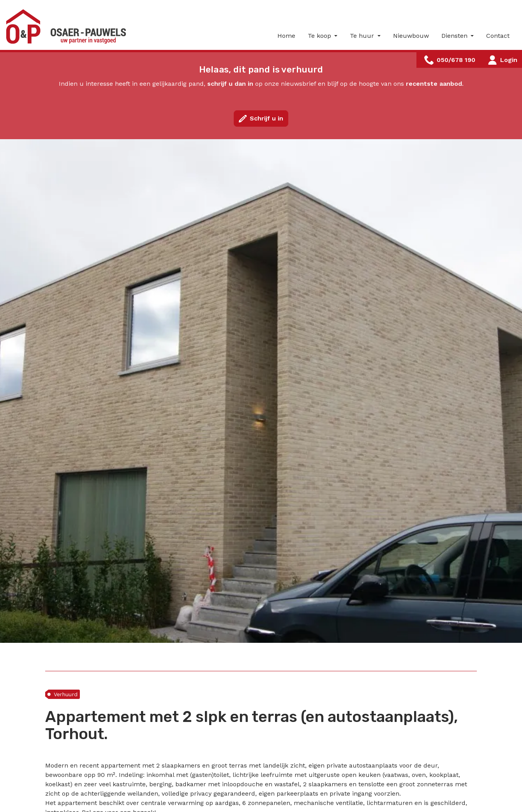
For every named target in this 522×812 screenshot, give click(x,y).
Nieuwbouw (411, 36)
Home (286, 36)
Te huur (363, 36)
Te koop (320, 36)
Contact (498, 36)
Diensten (455, 36)
